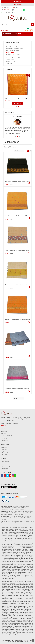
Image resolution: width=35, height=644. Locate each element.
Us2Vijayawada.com (14, 509)
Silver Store (9, 63)
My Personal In (6, 455)
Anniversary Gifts (29, 511)
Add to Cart (19, 103)
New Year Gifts (13, 513)
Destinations (5, 437)
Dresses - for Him (11, 62)
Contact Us (5, 439)
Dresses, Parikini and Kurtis (13, 54)
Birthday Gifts (14, 511)
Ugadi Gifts (28, 518)
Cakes (13, 521)
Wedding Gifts (21, 511)
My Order (5, 447)
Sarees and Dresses (12, 39)
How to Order (6, 461)
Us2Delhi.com (23, 508)
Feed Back (5, 441)
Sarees (12, 523)
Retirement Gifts (21, 513)
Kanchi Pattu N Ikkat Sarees (13, 47)
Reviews (4, 433)
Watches (8, 523)
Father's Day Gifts (8, 514)
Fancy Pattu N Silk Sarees (13, 50)
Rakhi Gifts (4, 519)
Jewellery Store (10, 60)
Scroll (33, 640)
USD (15, 7)
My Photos (5, 451)
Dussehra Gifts (22, 516)
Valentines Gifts (5, 513)
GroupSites (6, 7)
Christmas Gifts (12, 518)
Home (5, 39)
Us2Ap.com (16, 506)
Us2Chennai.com (15, 508)
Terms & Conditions (7, 435)
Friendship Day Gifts (18, 514)
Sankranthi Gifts (20, 518)
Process (4, 465)
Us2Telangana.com (24, 506)
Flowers (17, 521)
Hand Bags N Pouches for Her (14, 56)
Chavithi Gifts (14, 516)
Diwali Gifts (29, 516)
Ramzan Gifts (5, 518)
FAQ (3, 463)
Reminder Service (7, 453)
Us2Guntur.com (5, 509)
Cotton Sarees (21, 39)
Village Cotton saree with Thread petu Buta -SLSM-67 (18, 181)
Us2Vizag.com (23, 509)
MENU (20, 34)
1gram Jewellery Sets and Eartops (14, 58)
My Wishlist (5, 449)
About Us (5, 431)
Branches (4, 425)
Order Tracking (17, 10)
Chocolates (27, 521)
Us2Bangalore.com (6, 508)
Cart (27, 30)
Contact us (9, 13)
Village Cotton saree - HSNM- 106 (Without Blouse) (17, 319)
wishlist (31, 30)
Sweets (22, 521)
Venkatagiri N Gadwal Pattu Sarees (15, 49)
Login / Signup (6, 10)
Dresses (17, 523)
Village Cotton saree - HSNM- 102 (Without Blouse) (17, 285)
